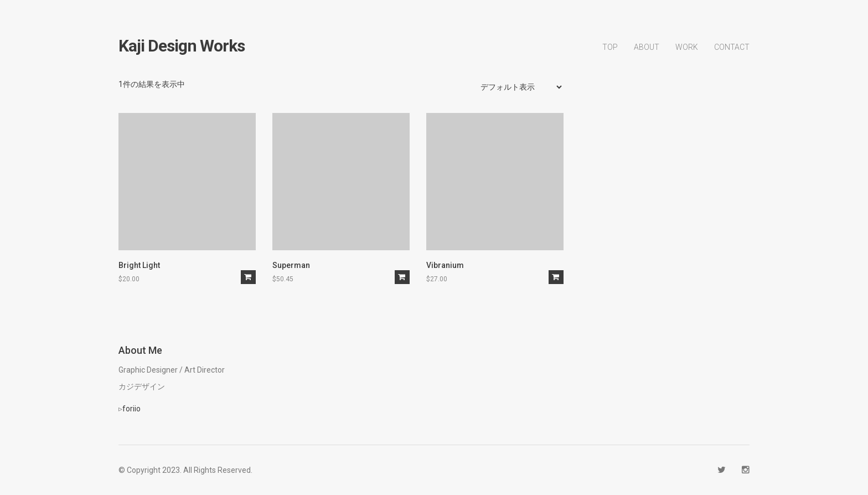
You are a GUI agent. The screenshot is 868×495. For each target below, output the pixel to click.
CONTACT (732, 47)
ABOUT (647, 47)
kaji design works (182, 46)
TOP (610, 47)
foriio (131, 409)
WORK (687, 47)
